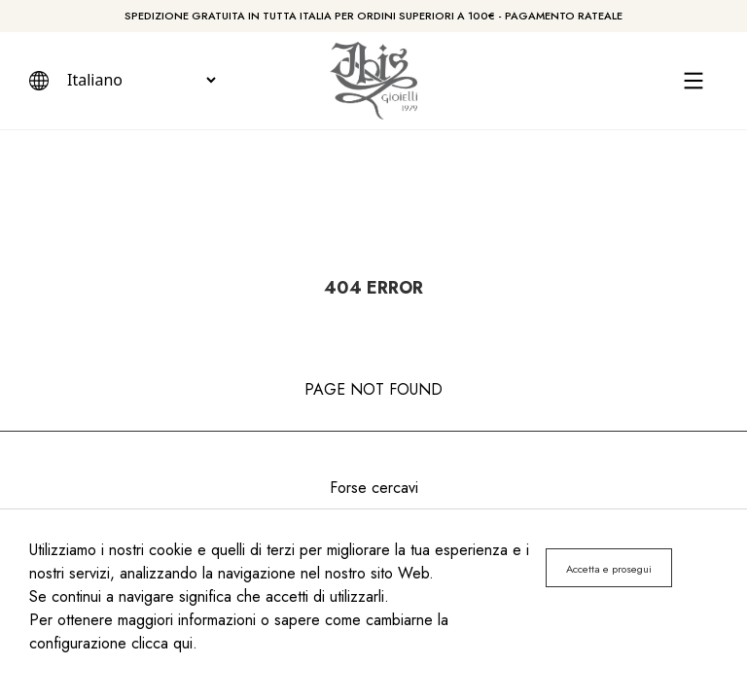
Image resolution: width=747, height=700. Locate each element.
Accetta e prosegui (609, 569)
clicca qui (162, 643)
